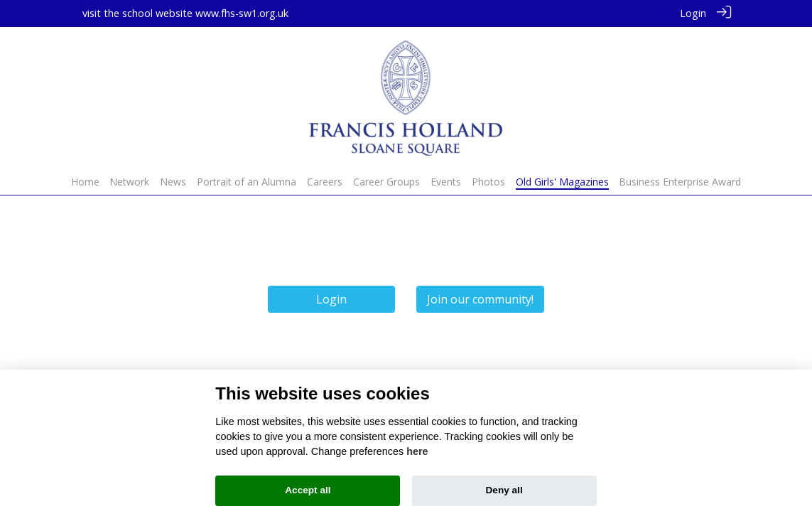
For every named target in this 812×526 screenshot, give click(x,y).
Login (693, 13)
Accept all (308, 490)
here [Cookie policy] (417, 451)
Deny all (504, 490)
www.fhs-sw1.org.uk (242, 13)
